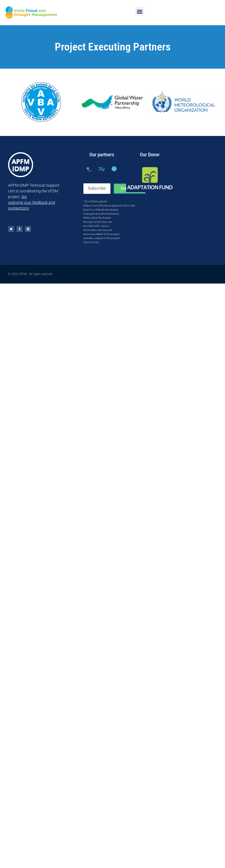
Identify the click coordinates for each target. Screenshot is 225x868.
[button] (140, 11)
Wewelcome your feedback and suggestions (32, 202)
